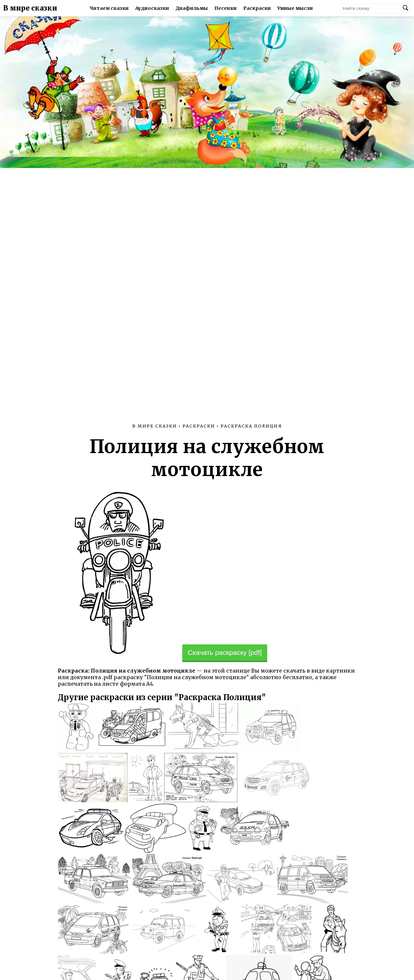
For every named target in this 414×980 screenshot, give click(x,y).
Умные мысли (295, 8)
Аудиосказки (152, 8)
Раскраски (257, 8)
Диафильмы (192, 8)
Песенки (226, 8)
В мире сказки (30, 8)
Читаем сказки (109, 8)
